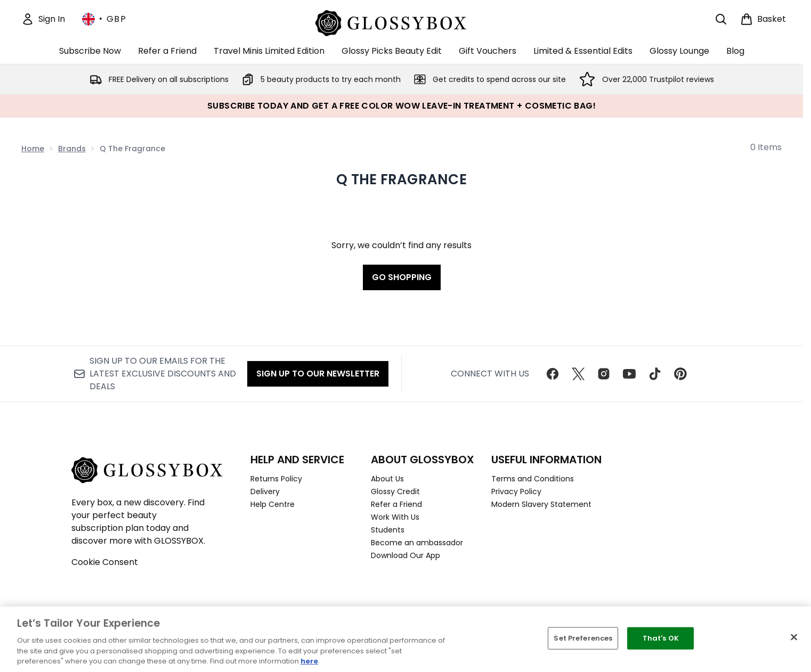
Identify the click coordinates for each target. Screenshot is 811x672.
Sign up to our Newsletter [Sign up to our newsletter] (318, 374)
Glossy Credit (395, 491)
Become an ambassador (417, 543)
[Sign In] (43, 19)
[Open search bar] (721, 19)
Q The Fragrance (402, 179)
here (309, 661)
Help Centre (273, 504)
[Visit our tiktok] (655, 374)
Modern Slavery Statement (541, 504)
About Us (387, 479)
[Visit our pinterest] (680, 374)
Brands (72, 149)
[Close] (794, 637)
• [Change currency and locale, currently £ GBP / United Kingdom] (104, 19)
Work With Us (395, 517)
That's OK (661, 638)
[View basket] (763, 19)
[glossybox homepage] (402, 22)
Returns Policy (276, 479)
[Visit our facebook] (553, 374)
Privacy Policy (516, 491)
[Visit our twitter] (578, 374)
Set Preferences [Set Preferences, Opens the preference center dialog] (583, 638)
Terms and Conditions (533, 479)
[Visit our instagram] (604, 374)
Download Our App (405, 555)
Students (388, 530)
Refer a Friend (396, 504)
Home (33, 149)
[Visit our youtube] (629, 374)
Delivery (265, 491)
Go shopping (402, 277)
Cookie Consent (105, 562)
